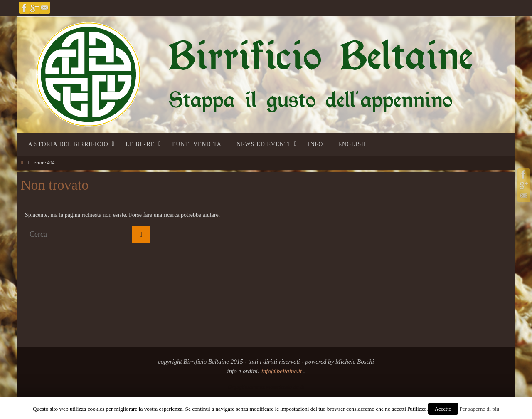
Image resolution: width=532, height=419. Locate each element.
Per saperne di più (479, 409)
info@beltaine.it (282, 371)
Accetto (443, 409)
